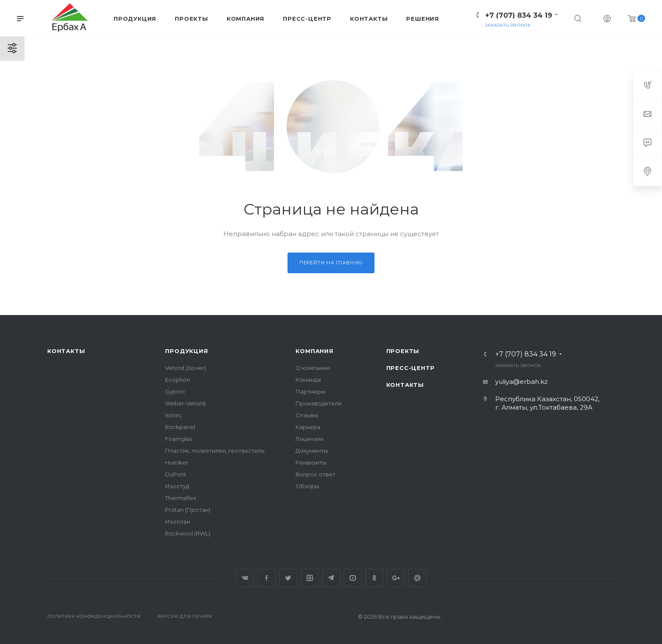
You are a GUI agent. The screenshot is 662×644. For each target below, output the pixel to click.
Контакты (66, 351)
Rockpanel (180, 427)
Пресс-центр (411, 368)
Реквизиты (311, 462)
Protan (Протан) (188, 510)
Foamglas (179, 439)
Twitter (288, 578)
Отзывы (307, 415)
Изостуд (177, 486)
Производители (319, 403)
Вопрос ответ (316, 474)
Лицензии (309, 439)
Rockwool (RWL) (188, 533)
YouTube (353, 578)
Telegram (331, 578)
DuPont (176, 474)
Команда (308, 380)
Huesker (177, 462)
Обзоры (307, 486)
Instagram (310, 578)
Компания (314, 351)
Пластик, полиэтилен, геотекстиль (215, 451)
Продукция (186, 351)
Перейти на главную (331, 263)
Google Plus (396, 578)
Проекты (403, 351)
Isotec (174, 415)
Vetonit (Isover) (186, 368)
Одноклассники (374, 578)
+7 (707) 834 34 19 (519, 15)
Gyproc (175, 391)
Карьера (308, 427)
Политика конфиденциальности (94, 616)
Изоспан (178, 522)
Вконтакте (245, 578)
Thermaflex (181, 498)
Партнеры (311, 391)
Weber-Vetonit (186, 403)
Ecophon (178, 380)
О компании (313, 368)
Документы (312, 451)
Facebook (267, 578)
